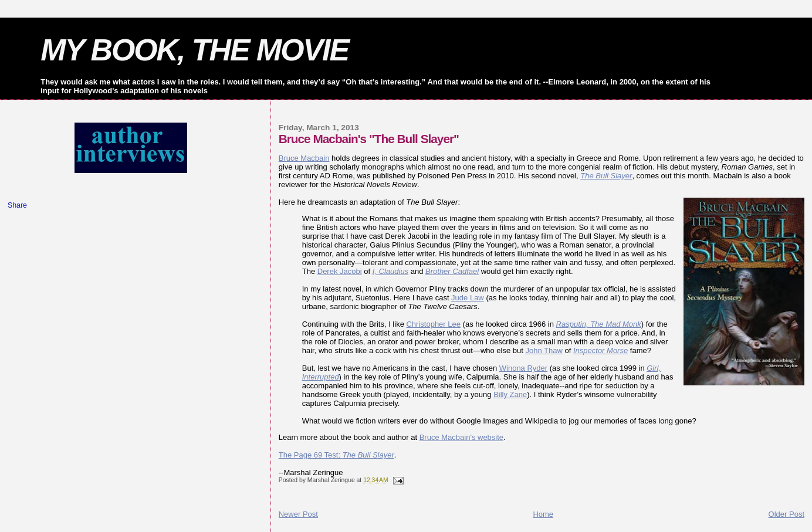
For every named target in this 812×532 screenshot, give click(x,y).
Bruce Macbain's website (461, 437)
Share (17, 205)
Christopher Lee (433, 324)
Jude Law (468, 298)
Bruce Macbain (304, 158)
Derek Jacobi (340, 271)
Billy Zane (510, 394)
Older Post (786, 514)
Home (543, 514)
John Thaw (544, 350)
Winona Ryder (523, 368)
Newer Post (298, 514)
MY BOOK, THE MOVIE (194, 50)
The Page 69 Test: (336, 455)
